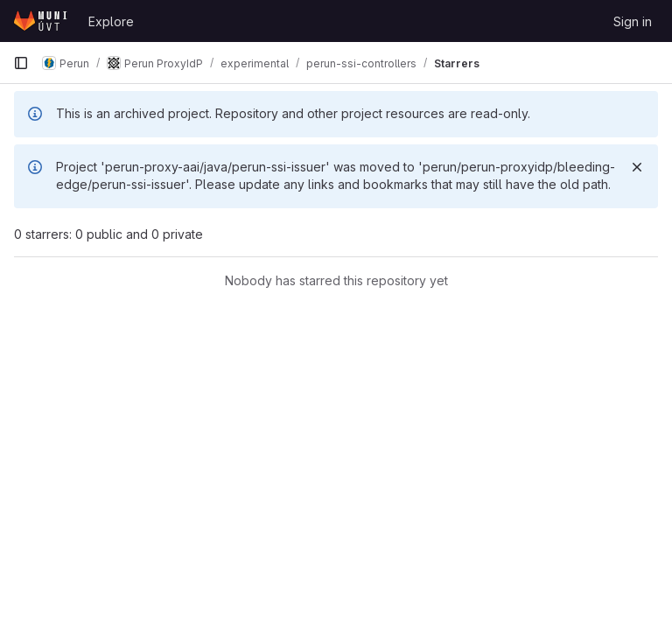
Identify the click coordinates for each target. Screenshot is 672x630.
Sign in (633, 21)
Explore (111, 21)
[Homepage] (42, 21)
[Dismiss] (637, 167)
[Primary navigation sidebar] (21, 63)
